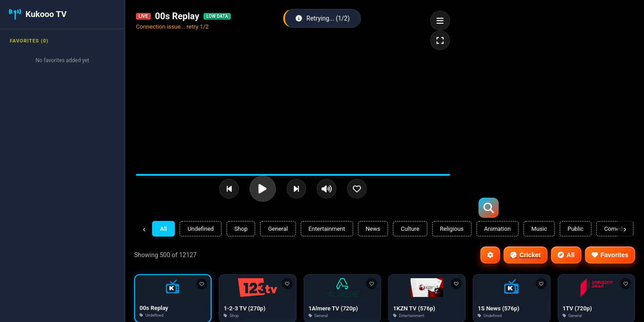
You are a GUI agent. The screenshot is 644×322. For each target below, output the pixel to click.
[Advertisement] (540, 63)
